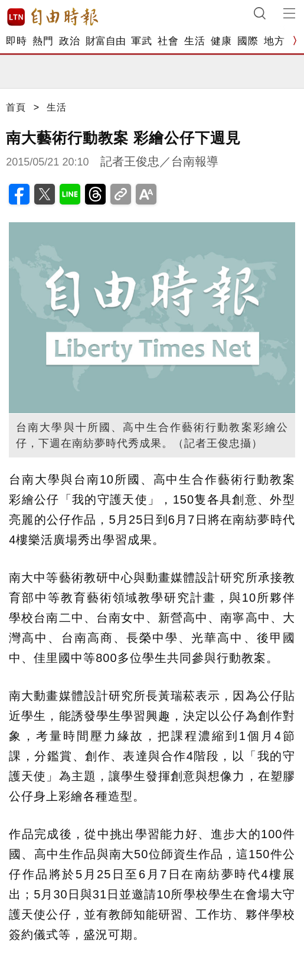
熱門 (43, 41)
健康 (221, 41)
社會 (168, 41)
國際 (248, 41)
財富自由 (105, 41)
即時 (16, 41)
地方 (274, 41)
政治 (69, 41)
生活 (195, 41)
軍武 (141, 41)
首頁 (16, 107)
